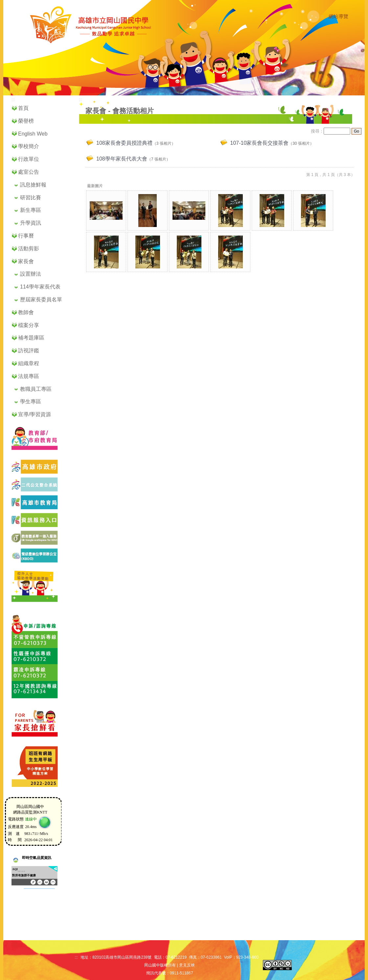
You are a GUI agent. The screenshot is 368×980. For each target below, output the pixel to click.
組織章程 (29, 363)
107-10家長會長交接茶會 (260, 143)
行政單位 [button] (29, 159)
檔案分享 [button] (29, 325)
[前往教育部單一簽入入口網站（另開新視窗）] (31, 544)
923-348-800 (247, 957)
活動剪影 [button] (29, 249)
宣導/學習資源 (34, 414)
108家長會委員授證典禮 (124, 143)
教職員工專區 (36, 389)
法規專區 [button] (29, 376)
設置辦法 (31, 274)
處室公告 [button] (29, 172)
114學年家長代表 (40, 287)
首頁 (23, 108)
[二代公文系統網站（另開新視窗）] (31, 490)
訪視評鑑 (29, 351)
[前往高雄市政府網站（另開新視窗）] (31, 473)
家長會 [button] (26, 261)
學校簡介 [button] (29, 146)
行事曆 (26, 236)
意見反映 (187, 965)
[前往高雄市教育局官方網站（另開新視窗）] (31, 508)
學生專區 (31, 402)
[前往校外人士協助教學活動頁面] (31, 603)
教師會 (26, 312)
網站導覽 (338, 16)
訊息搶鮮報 (33, 185)
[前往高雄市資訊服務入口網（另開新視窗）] (31, 526)
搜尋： (317, 131)
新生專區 (31, 210)
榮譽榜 (26, 121)
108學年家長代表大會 (122, 159)
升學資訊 (31, 223)
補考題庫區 (31, 338)
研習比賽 (31, 198)
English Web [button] (33, 134)
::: (322, 17)
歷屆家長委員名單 (41, 300)
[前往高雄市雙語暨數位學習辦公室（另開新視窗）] (31, 561)
